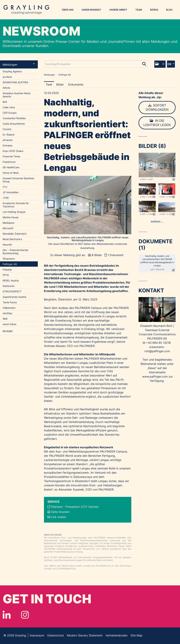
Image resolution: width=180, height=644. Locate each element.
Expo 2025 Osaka (13, 151)
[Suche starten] (144, 63)
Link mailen (59, 517)
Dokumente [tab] (76, 84)
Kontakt (8, 331)
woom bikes (9, 324)
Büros (154, 10)
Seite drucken (60, 512)
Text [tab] (49, 84)
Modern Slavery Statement (85, 635)
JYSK (6, 198)
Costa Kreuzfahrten (14, 124)
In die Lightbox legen (157, 123)
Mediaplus (9, 223)
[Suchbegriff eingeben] (96, 64)
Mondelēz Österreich (15, 234)
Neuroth (7, 245)
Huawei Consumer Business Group (18, 180)
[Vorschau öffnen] (88, 205)
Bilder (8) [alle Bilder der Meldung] (152, 146)
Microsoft (8, 228)
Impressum (37, 635)
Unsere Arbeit (118, 10)
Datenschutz (56, 635)
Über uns (68, 10)
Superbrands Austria (14, 297)
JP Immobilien (11, 192)
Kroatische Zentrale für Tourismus (16, 205)
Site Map (136, 635)
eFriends (8, 140)
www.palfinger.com (155, 376)
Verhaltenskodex (117, 635)
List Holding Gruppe (14, 212)
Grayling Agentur (12, 71)
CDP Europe (10, 113)
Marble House (11, 217)
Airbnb (6, 88)
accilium (7, 77)
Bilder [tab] (60, 84)
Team (139, 10)
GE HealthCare (11, 167)
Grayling (26, 10)
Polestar (7, 270)
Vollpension (9, 308)
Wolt (5, 319)
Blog (169, 10)
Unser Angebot (91, 10)
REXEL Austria (11, 280)
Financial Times (11, 156)
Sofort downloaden (157, 107)
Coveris (7, 129)
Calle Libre (9, 107)
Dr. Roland (9, 135)
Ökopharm (9, 259)
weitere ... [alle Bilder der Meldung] (157, 221)
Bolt (5, 102)
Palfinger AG (10, 264)
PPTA (6, 275)
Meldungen (19, 65)
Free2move (9, 162)
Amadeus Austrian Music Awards (17, 95)
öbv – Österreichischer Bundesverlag (16, 252)
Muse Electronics (12, 239)
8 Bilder (97, 255)
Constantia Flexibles (14, 118)
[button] (160, 64)
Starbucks (9, 286)
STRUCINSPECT (12, 291)
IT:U (5, 187)
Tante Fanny (10, 302)
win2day (7, 313)
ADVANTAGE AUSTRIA (15, 82)
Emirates (8, 145)
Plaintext (57, 507)
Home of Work (11, 173)
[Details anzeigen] (174, 180)
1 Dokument (115, 255)
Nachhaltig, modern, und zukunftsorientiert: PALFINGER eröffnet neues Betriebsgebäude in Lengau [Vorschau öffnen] (88, 239)
